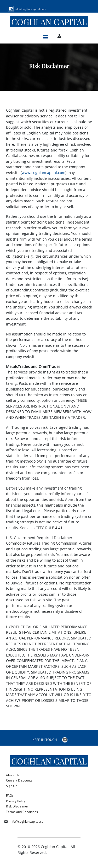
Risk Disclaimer (17, 806)
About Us (13, 775)
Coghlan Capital (49, 22)
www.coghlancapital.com (44, 173)
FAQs (10, 796)
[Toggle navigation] (45, 36)
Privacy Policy (16, 801)
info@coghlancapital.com (28, 821)
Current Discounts (19, 780)
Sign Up (12, 786)
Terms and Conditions (22, 812)
